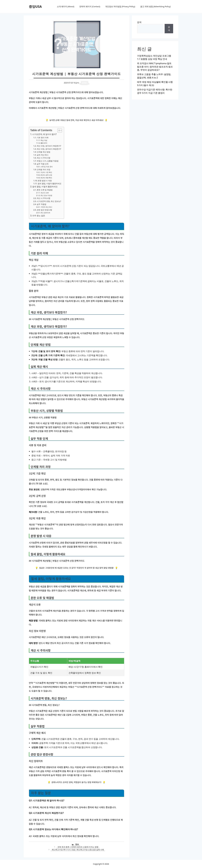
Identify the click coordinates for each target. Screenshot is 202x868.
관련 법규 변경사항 (44, 210)
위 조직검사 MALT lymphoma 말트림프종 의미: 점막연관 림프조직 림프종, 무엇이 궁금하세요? (155, 67)
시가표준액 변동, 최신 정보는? (49, 201)
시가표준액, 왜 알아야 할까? (44, 134)
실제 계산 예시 (43, 155)
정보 (77, 844)
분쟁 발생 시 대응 (45, 181)
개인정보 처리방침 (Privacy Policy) (120, 6)
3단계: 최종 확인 (46, 178)
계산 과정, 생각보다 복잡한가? (49, 146)
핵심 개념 (44, 140)
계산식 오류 (45, 193)
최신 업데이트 (45, 213)
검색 (139, 22)
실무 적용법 (41, 204)
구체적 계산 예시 (46, 207)
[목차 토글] (58, 130)
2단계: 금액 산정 (46, 175)
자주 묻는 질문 (39, 216)
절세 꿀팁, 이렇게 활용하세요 (50, 183)
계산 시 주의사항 (43, 158)
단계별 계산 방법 (43, 152)
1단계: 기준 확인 (46, 172)
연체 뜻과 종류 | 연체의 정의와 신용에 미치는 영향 (78, 847)
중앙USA (35, 6)
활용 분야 (44, 143)
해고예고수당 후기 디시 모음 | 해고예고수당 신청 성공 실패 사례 (78, 850)
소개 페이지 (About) (66, 6)
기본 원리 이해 (43, 137)
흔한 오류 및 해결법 (45, 190)
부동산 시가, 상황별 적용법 (48, 161)
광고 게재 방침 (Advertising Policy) (155, 6)
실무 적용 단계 (43, 164)
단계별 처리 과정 (43, 169)
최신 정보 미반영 (46, 195)
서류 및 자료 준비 (47, 167)
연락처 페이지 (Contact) (90, 6)
